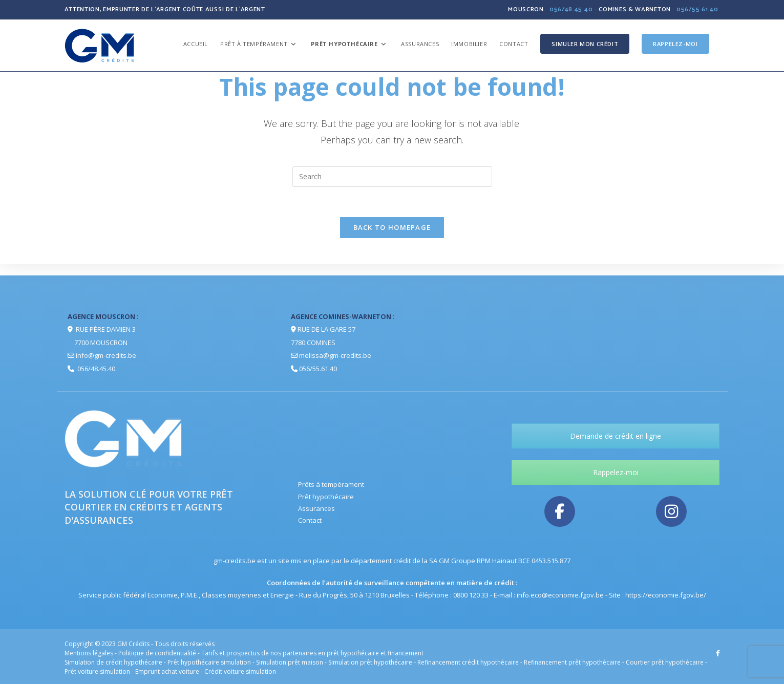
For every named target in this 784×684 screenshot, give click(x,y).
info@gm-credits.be (106, 355)
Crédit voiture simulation (240, 671)
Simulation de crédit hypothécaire (113, 662)
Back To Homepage (392, 228)
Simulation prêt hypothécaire (370, 662)
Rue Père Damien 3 (106, 329)
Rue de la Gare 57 (326, 329)
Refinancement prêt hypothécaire (572, 662)
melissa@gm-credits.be (335, 355)
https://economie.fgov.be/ (666, 595)
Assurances (316, 508)
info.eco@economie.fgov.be (560, 595)
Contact (310, 520)
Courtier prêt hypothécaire (665, 662)
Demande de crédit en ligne (616, 436)
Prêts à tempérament (331, 484)
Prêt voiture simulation (97, 671)
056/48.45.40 (571, 9)
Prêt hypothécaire (326, 497)
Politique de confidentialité (158, 653)
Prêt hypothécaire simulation (209, 662)
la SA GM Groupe (449, 561)
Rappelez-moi (616, 472)
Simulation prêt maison (290, 662)
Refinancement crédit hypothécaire (468, 662)
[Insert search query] (392, 177)
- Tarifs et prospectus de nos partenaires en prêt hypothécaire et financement (311, 653)
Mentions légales (89, 653)
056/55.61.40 (697, 9)
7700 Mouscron (101, 343)
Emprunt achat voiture (167, 671)
